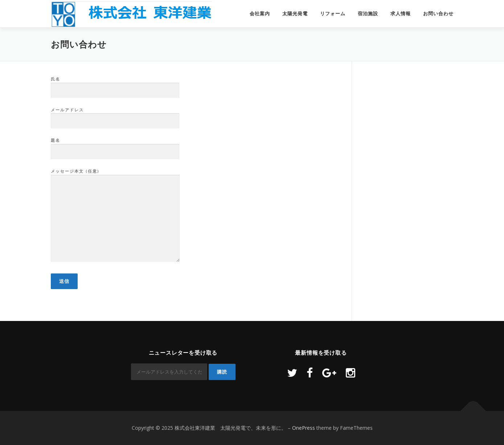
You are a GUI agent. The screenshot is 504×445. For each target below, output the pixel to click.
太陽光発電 (295, 14)
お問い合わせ (438, 14)
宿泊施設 (368, 14)
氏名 (115, 85)
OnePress (304, 428)
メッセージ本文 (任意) (115, 216)
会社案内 (260, 14)
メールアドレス (115, 116)
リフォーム (333, 14)
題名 (115, 146)
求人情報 (401, 14)
